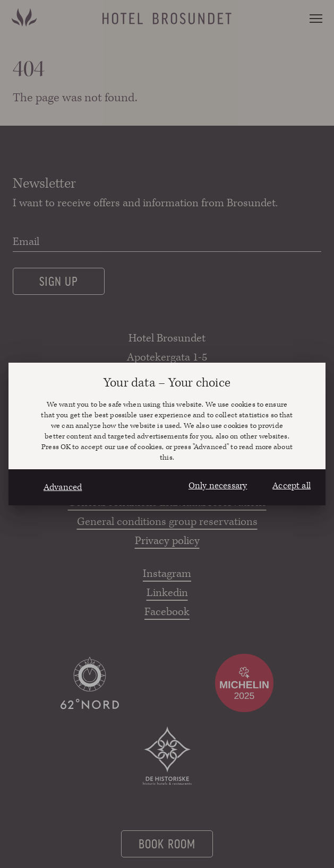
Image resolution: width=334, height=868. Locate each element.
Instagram (167, 574)
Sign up (59, 280)
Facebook (167, 612)
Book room (167, 843)
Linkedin (167, 593)
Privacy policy (167, 541)
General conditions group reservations (167, 522)
